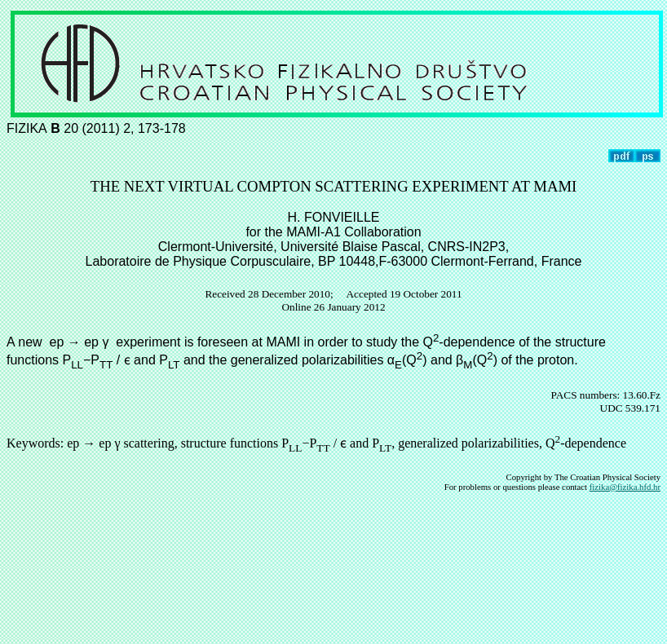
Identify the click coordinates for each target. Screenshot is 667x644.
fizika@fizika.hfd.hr (625, 487)
